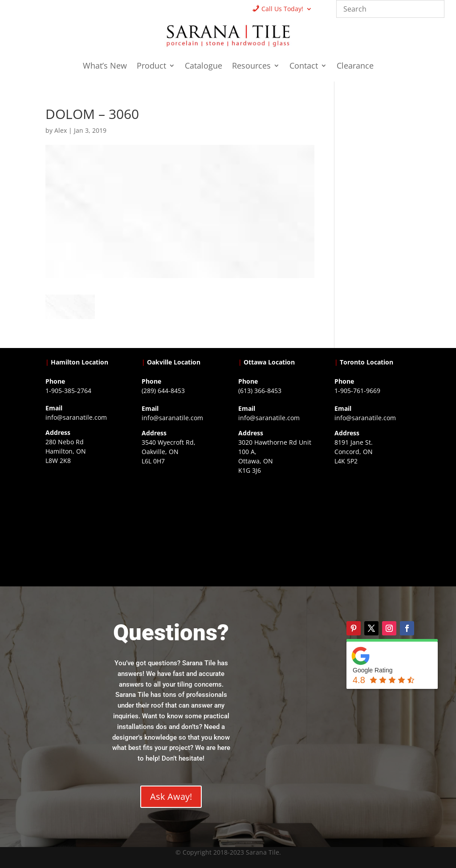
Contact (304, 67)
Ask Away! (171, 796)
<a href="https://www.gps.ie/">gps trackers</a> (83, 520)
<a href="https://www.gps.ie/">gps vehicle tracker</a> (373, 520)
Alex (61, 130)
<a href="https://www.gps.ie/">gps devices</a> (276, 530)
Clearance (355, 67)
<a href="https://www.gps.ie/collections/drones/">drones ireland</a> (180, 520)
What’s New (105, 67)
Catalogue (204, 67)
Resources (251, 67)
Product (151, 67)
